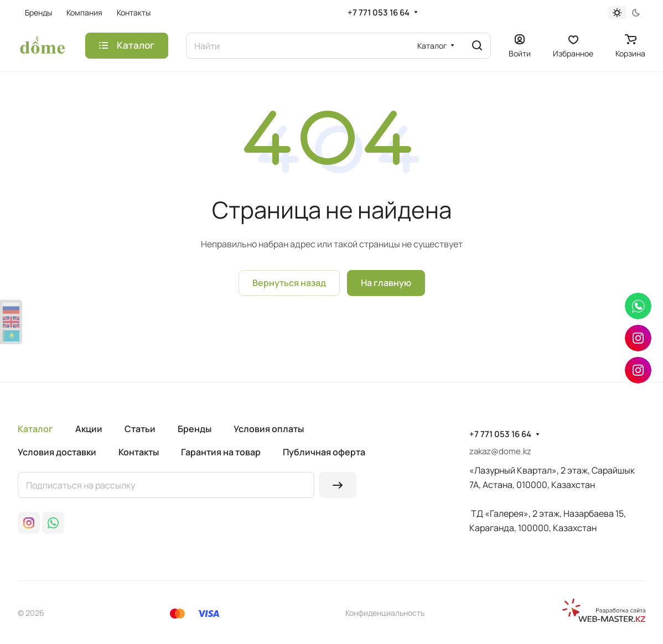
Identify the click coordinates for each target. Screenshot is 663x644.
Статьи (140, 429)
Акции (89, 429)
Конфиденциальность (385, 613)
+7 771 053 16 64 (379, 13)
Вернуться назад (289, 283)
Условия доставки (57, 452)
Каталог (35, 429)
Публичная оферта (324, 452)
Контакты (139, 452)
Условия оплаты (269, 429)
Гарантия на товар (221, 452)
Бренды (195, 429)
